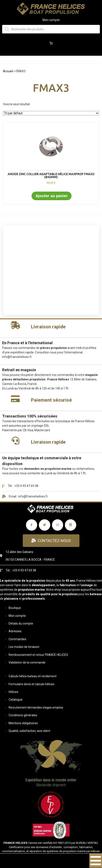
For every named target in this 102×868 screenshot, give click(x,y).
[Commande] (51, 113)
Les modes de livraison (24, 647)
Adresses (15, 631)
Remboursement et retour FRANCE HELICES (38, 655)
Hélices (13, 692)
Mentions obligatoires (23, 723)
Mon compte (51, 20)
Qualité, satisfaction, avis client (29, 731)
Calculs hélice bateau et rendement (33, 676)
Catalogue (16, 700)
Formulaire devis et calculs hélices (31, 684)
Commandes (17, 639)
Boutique (15, 608)
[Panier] (51, 43)
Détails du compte (21, 623)
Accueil (8, 71)
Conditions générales (23, 715)
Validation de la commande (27, 662)
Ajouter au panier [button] (52, 196)
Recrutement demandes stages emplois (36, 707)
